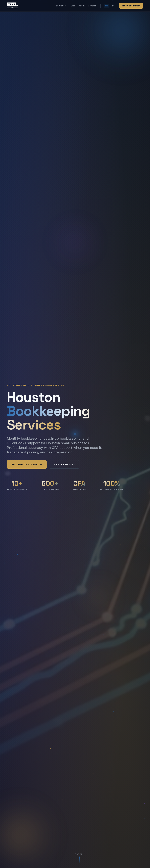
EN (107, 6)
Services (62, 6)
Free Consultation (131, 6)
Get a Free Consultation (27, 464)
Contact (92, 6)
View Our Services (64, 464)
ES (113, 6)
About (82, 6)
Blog (73, 6)
